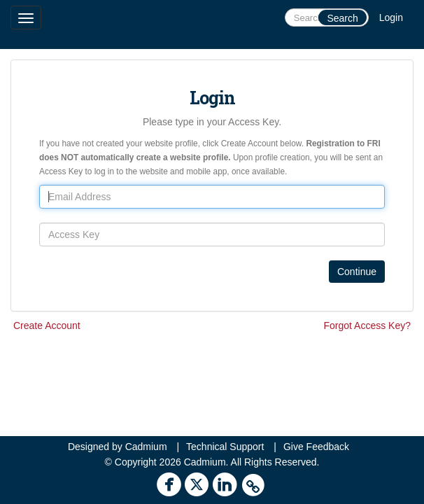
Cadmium (146, 447)
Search (342, 18)
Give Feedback (316, 447)
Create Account (47, 325)
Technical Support (225, 447)
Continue (357, 272)
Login (391, 17)
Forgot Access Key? (367, 325)
